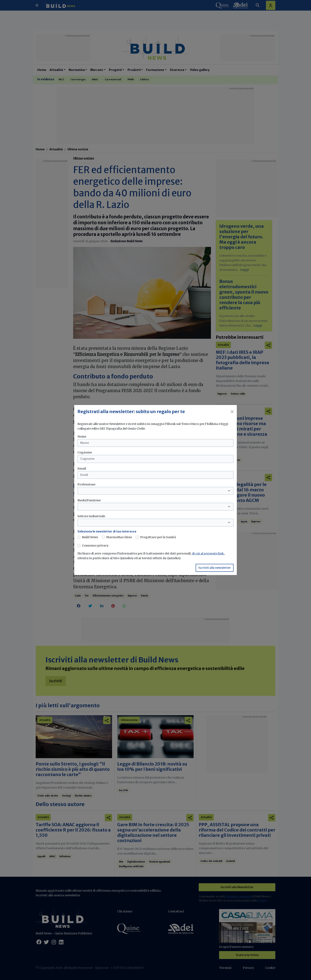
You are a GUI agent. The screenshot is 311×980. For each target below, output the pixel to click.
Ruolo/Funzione (89, 500)
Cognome (85, 452)
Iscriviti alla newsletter (215, 568)
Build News (90, 537)
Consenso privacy (95, 546)
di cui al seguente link (208, 553)
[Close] (232, 412)
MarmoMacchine (119, 537)
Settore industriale (91, 516)
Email (82, 469)
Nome (82, 437)
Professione (86, 484)
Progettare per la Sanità (158, 537)
